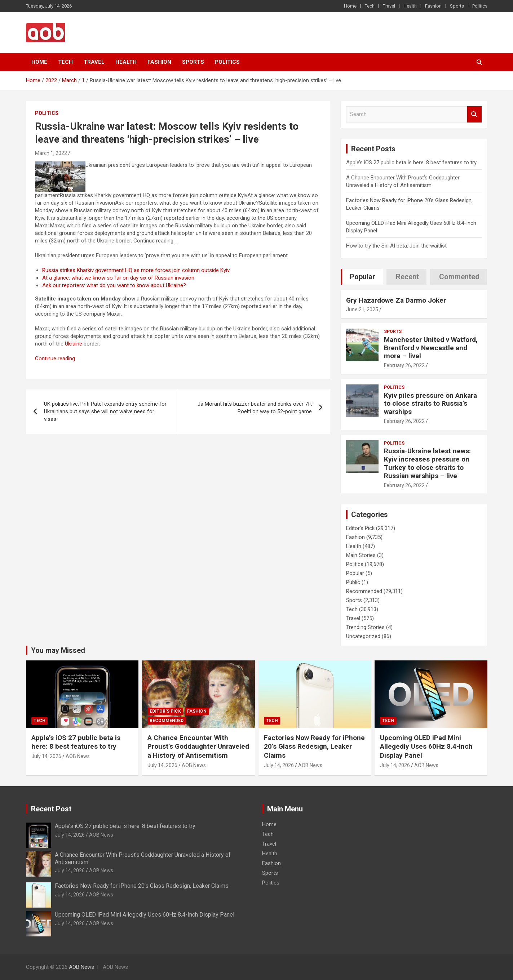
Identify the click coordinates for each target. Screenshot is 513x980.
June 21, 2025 (362, 309)
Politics (480, 6)
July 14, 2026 (46, 756)
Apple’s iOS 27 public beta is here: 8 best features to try (411, 162)
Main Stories (361, 555)
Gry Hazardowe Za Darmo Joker (396, 300)
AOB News (78, 756)
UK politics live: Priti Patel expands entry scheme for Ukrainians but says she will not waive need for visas (105, 411)
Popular (355, 573)
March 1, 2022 (51, 153)
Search (474, 114)
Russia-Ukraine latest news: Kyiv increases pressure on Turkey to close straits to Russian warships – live (427, 463)
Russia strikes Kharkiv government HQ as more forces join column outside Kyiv (136, 270)
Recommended (364, 591)
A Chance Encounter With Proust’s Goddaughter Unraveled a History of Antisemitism (198, 747)
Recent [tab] (407, 277)
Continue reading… (57, 358)
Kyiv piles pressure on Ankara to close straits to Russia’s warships (430, 404)
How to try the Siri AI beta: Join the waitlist (396, 246)
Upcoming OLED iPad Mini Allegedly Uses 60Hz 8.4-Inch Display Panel (426, 747)
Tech (370, 6)
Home (350, 6)
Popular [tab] (362, 277)
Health (410, 6)
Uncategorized (363, 636)
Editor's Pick (360, 528)
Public (353, 582)
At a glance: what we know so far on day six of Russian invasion (118, 278)
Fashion (433, 6)
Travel (389, 6)
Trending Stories (365, 627)
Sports (457, 6)
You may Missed (58, 650)
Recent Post (51, 809)
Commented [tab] (459, 277)
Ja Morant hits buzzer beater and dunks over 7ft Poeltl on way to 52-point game (255, 408)
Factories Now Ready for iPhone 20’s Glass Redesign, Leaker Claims (314, 747)
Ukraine (74, 344)
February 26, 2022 (404, 365)
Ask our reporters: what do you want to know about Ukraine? (114, 285)
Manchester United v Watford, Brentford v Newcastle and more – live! (431, 348)
